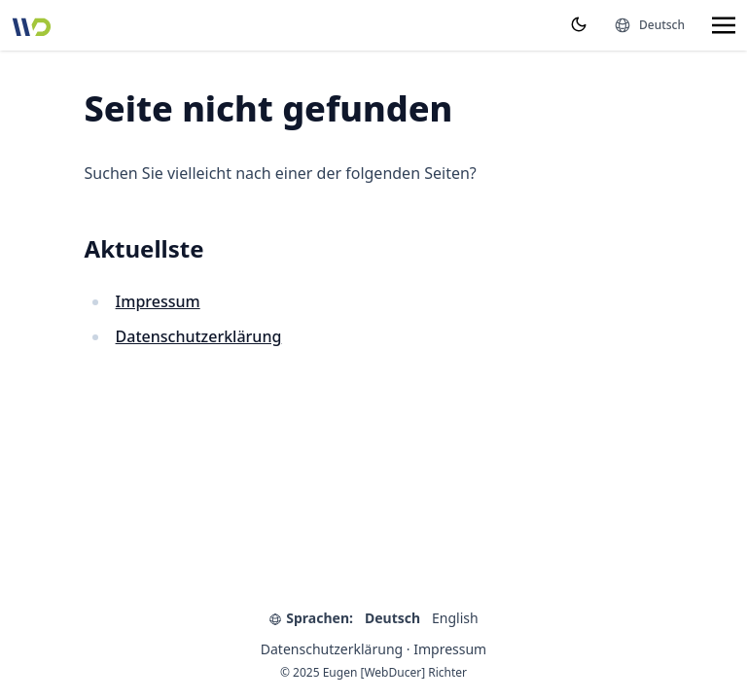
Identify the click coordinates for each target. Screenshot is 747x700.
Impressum (158, 301)
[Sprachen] (649, 25)
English (455, 618)
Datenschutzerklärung (199, 336)
